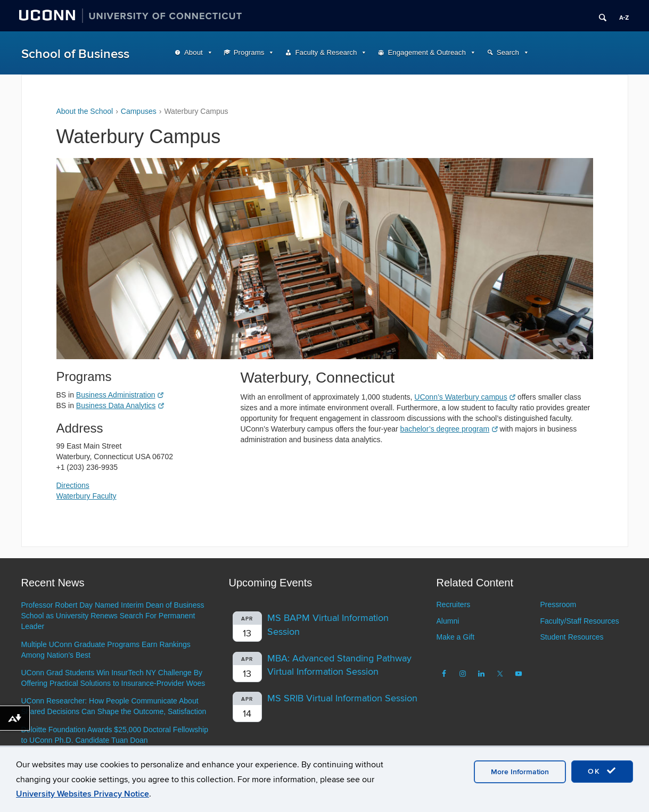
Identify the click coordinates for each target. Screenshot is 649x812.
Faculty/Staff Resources (579, 621)
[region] (325, 259)
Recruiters (454, 604)
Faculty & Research (326, 52)
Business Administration (120, 395)
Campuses (139, 111)
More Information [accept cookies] (520, 772)
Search (508, 52)
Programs (249, 52)
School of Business (75, 54)
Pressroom (558, 604)
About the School (85, 111)
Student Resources (572, 637)
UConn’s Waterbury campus (465, 397)
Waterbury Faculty (87, 496)
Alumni (448, 621)
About (194, 52)
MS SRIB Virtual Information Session (342, 698)
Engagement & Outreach (426, 52)
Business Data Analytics (120, 405)
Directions (73, 485)
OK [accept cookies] (602, 771)
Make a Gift (456, 637)
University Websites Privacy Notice (83, 794)
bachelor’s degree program (449, 429)
